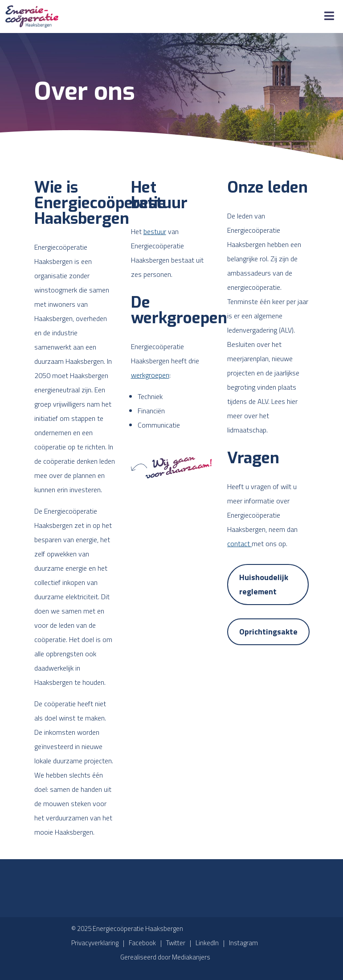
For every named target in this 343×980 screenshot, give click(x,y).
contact (239, 544)
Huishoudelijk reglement (264, 584)
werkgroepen (150, 375)
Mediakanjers (191, 957)
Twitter (176, 943)
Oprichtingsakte (268, 632)
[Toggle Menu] (329, 16)
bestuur (155, 231)
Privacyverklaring (95, 943)
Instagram (243, 943)
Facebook (142, 943)
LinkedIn (207, 943)
